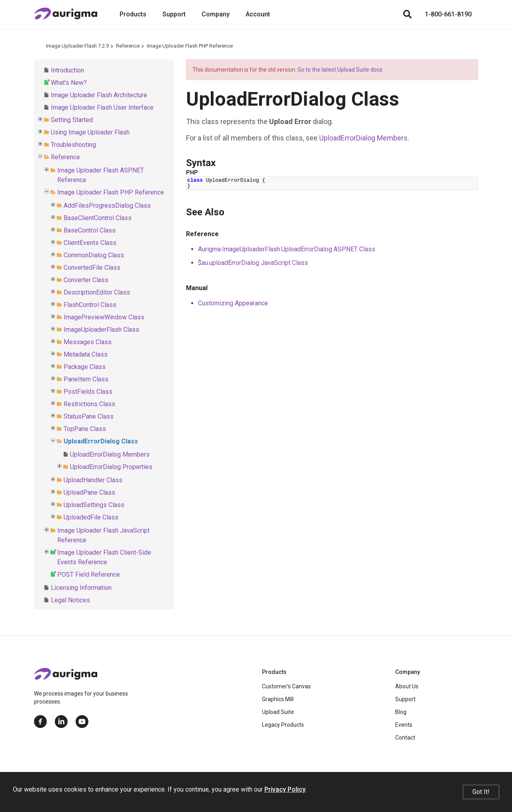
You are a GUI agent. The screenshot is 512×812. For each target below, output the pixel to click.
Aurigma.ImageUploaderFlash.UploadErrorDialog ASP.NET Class (287, 249)
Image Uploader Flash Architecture (99, 95)
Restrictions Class (89, 404)
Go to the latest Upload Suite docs (340, 70)
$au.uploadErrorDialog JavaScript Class (253, 263)
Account (258, 14)
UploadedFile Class (91, 517)
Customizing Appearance (233, 303)
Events (404, 725)
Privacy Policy (285, 789)
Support (174, 14)
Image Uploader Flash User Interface (102, 107)
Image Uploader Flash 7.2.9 (77, 46)
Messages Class (88, 342)
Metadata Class (86, 354)
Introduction (67, 70)
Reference (128, 46)
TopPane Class (85, 429)
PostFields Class (88, 392)
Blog (401, 712)
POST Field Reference (89, 574)
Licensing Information (81, 588)
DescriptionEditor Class (97, 292)
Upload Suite (278, 712)
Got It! (481, 792)
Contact (405, 738)
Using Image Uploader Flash (90, 132)
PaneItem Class (86, 379)
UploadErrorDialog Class (101, 441)
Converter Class (86, 280)
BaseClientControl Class (98, 218)
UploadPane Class (89, 492)
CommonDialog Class (94, 255)
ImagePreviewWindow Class (104, 317)
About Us (407, 686)
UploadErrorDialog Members (110, 454)
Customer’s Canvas (286, 686)
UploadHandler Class (93, 480)
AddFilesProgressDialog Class (107, 206)
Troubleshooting (73, 145)
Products (133, 14)
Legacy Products (283, 725)
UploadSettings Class (94, 505)
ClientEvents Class (90, 243)
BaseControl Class (90, 230)
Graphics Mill (278, 699)
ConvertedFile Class (92, 268)
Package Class (85, 367)
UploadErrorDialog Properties (111, 467)
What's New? (69, 83)
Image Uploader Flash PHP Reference (190, 46)
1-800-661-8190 (448, 14)
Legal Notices (70, 600)
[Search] (407, 14)
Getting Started (72, 120)
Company (216, 14)
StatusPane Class (89, 416)
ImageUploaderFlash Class (101, 330)
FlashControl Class (90, 305)
